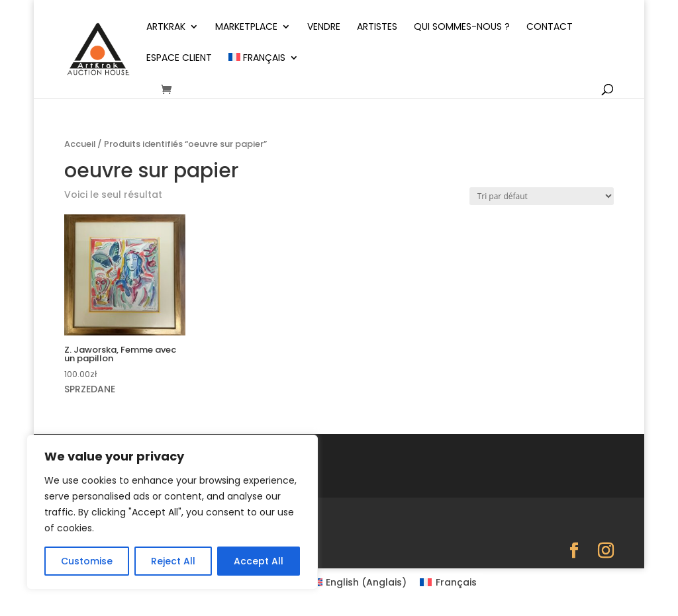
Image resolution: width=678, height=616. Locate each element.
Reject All (173, 561)
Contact (550, 27)
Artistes (377, 27)
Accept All (259, 561)
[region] (172, 512)
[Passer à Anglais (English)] (359, 582)
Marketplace (246, 27)
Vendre (324, 27)
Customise (87, 561)
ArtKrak (166, 27)
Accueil (80, 144)
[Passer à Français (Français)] (448, 582)
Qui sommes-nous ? (462, 27)
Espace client (179, 59)
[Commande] (542, 196)
